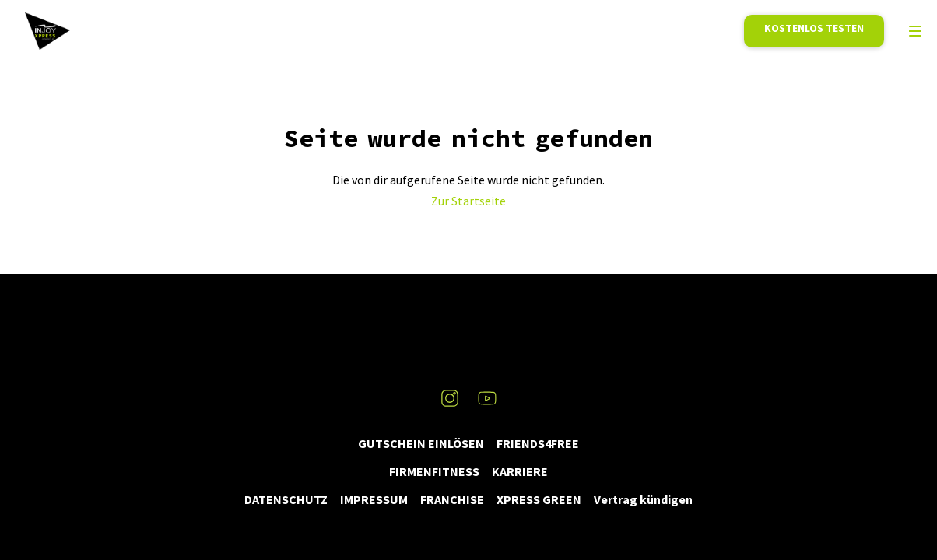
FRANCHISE (452, 499)
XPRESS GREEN (539, 499)
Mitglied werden (814, 31)
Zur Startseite (468, 201)
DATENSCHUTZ (286, 499)
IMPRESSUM (374, 499)
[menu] (915, 31)
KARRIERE (520, 471)
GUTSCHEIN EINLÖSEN (421, 443)
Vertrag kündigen (643, 499)
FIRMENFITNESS (434, 471)
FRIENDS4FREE (538, 443)
